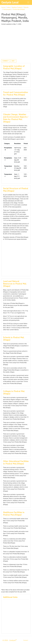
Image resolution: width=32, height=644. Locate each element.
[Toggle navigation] (28, 2)
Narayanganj (7, 9)
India (8, 7)
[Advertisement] (16, 43)
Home (3, 7)
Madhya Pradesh (17, 7)
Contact (26, 640)
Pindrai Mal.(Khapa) (19, 9)
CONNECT (6, 61)
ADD (13, 61)
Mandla (26, 7)
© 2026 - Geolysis (10, 640)
